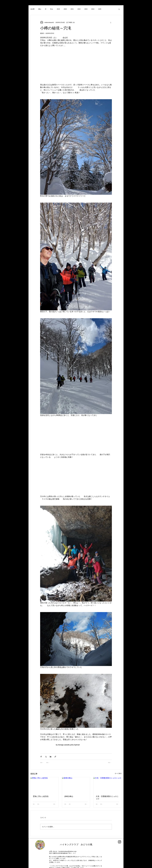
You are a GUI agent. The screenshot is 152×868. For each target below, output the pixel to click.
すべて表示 (118, 773)
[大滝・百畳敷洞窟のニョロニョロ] (107, 785)
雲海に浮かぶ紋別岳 (41, 796)
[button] (119, 9)
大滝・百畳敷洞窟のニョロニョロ (107, 798)
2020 (65, 9)
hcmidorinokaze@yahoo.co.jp (67, 851)
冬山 (52, 9)
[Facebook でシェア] (41, 757)
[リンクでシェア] (55, 757)
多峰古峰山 (70, 796)
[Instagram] (120, 842)
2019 (58, 9)
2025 (100, 9)
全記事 (32, 9)
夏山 (40, 9)
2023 (86, 9)
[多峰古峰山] (76, 785)
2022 (79, 9)
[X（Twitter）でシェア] (46, 757)
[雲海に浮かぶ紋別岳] (45, 785)
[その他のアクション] (111, 22)
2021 (72, 9)
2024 (93, 9)
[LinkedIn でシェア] (51, 757)
